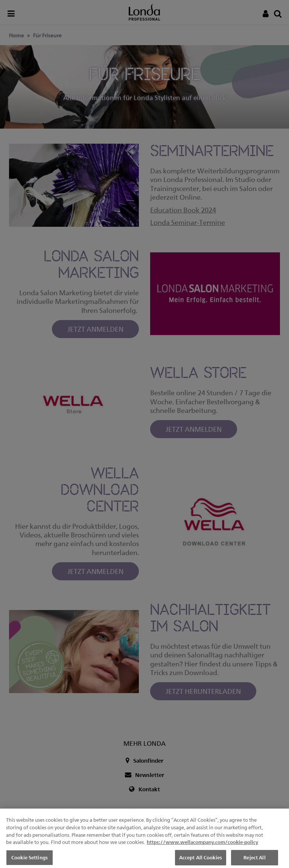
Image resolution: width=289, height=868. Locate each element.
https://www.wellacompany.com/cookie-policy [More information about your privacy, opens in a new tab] (202, 848)
